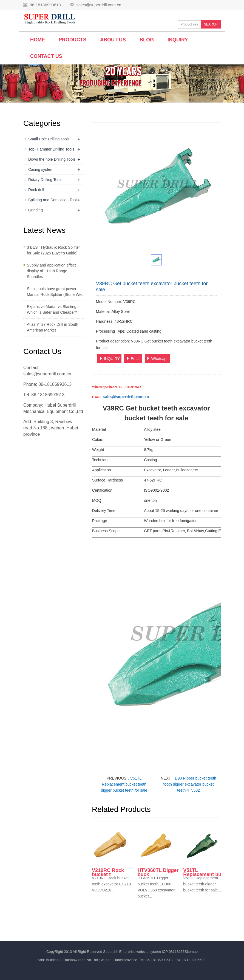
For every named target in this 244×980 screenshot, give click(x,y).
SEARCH (211, 24)
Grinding (36, 210)
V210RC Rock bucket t (108, 872)
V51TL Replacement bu (202, 872)
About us (113, 40)
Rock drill (36, 190)
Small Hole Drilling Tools (49, 139)
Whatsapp (158, 359)
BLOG (147, 40)
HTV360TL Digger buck (158, 872)
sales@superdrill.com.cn (99, 5)
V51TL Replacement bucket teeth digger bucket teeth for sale (124, 784)
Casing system (41, 169)
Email (133, 359)
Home (38, 40)
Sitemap (191, 952)
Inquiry (178, 40)
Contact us (46, 56)
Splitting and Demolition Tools (53, 200)
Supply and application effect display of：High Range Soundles (51, 271)
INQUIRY (109, 359)
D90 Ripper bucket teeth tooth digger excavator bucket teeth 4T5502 (190, 784)
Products (73, 40)
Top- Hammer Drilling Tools (51, 149)
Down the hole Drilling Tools (52, 159)
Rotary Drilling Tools (45, 180)
